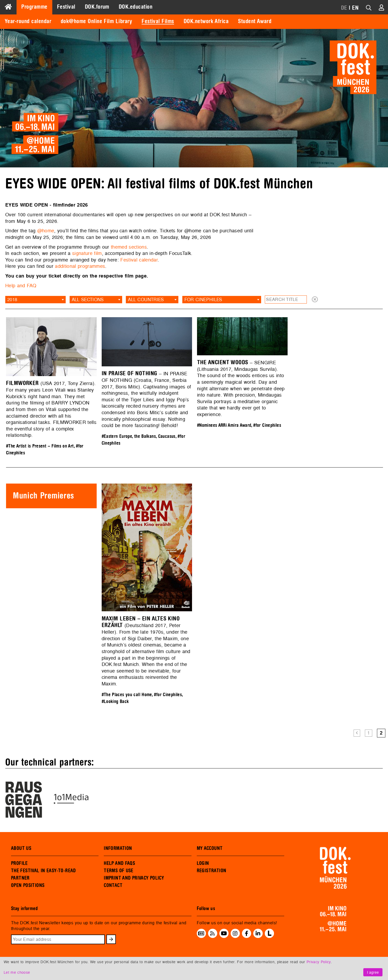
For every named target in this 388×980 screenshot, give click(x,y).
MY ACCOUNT (210, 848)
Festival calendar (139, 260)
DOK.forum (97, 7)
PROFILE (19, 863)
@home (46, 231)
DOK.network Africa (206, 21)
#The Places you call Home (127, 695)
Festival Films (158, 21)
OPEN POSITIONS (28, 885)
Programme (34, 7)
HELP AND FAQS (119, 863)
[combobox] (35, 300)
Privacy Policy (319, 962)
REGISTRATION (212, 871)
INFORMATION (118, 848)
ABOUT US (21, 848)
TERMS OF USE (119, 871)
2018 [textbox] (12, 299)
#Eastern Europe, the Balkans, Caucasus (139, 436)
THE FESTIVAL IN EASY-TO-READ (43, 871)
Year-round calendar (28, 21)
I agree (373, 972)
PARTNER (20, 878)
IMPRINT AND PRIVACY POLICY (134, 878)
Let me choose (17, 972)
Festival (66, 7)
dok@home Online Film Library (96, 21)
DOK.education (136, 7)
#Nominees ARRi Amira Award (224, 425)
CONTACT (113, 885)
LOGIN (203, 863)
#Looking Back (115, 702)
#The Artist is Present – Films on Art (40, 446)
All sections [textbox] (88, 299)
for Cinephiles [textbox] (203, 299)
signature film (87, 253)
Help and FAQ (21, 286)
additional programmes (80, 266)
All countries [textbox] (146, 299)
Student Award (255, 21)
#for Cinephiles (267, 425)
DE (344, 8)
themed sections (129, 247)
